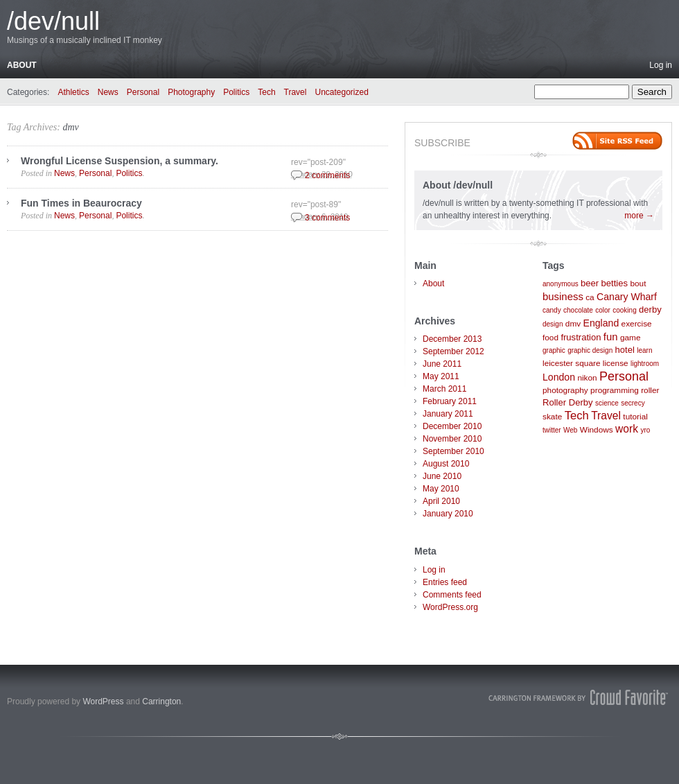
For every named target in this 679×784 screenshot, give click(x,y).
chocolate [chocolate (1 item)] (578, 310)
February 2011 (450, 401)
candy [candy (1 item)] (552, 310)
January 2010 (448, 514)
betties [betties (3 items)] (615, 283)
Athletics (73, 92)
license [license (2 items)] (616, 363)
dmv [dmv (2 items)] (573, 324)
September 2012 (453, 351)
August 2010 (446, 464)
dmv (70, 127)
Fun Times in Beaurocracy (81, 203)
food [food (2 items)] (550, 338)
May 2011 (441, 376)
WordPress (103, 702)
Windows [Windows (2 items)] (597, 430)
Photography (191, 92)
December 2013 (452, 339)
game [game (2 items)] (630, 338)
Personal (143, 92)
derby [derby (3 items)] (650, 310)
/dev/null (53, 21)
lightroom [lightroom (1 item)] (645, 364)
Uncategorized (341, 92)
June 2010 (442, 476)
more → (639, 216)
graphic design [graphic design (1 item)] (590, 350)
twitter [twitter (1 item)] (552, 430)
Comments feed (452, 595)
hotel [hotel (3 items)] (625, 350)
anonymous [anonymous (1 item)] (561, 284)
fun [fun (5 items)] (611, 337)
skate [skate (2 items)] (552, 417)
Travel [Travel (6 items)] (606, 416)
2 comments (327, 175)
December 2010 (452, 426)
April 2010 (441, 501)
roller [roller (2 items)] (650, 390)
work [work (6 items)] (627, 429)
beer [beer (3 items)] (590, 283)
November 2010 (452, 439)
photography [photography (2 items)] (565, 390)
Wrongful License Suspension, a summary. (120, 161)
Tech (266, 92)
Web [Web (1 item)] (570, 430)
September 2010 (453, 451)
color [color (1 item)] (603, 310)
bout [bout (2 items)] (638, 284)
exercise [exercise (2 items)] (637, 324)
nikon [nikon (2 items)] (587, 378)
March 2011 (444, 389)
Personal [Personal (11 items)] (624, 376)
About (22, 65)
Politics (236, 92)
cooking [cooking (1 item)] (624, 310)
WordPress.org (450, 607)
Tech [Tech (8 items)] (577, 416)
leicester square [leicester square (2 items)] (572, 363)
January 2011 (448, 414)
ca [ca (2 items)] (590, 297)
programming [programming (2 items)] (615, 390)
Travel (296, 92)
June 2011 (442, 364)
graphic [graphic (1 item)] (554, 350)
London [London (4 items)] (559, 377)
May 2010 (441, 489)
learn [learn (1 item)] (644, 350)
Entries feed (445, 582)
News (108, 92)
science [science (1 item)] (607, 403)
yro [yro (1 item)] (645, 430)
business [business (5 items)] (563, 296)
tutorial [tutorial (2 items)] (635, 417)
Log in (661, 65)
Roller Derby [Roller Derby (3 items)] (568, 402)
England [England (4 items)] (601, 323)
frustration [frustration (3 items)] (581, 337)
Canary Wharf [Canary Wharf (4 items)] (627, 297)
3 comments (327, 218)
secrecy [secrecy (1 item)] (633, 403)
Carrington (161, 702)
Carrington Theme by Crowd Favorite (579, 697)
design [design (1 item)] (553, 324)
